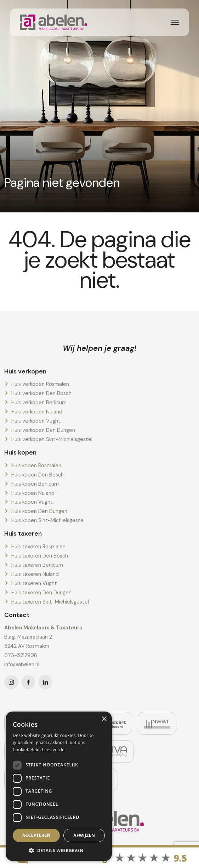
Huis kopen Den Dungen (39, 511)
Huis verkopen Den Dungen (43, 430)
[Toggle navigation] (175, 22)
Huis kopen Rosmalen (36, 466)
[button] (59, 850)
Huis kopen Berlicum (35, 484)
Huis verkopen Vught (36, 421)
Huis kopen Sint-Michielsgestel (48, 520)
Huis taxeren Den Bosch (40, 556)
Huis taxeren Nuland (35, 574)
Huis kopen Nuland (33, 493)
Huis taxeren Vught (34, 583)
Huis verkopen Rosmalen (40, 384)
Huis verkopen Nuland (37, 412)
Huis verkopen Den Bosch (41, 393)
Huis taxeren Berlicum (37, 565)
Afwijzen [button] (84, 835)
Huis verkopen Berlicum (39, 402)
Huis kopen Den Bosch (38, 475)
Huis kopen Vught (32, 502)
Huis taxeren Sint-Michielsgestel (50, 602)
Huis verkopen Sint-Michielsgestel (52, 439)
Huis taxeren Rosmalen (38, 547)
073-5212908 (21, 655)
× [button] (104, 719)
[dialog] (59, 786)
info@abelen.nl (22, 664)
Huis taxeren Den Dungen (41, 593)
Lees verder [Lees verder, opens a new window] (54, 750)
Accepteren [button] (36, 835)
